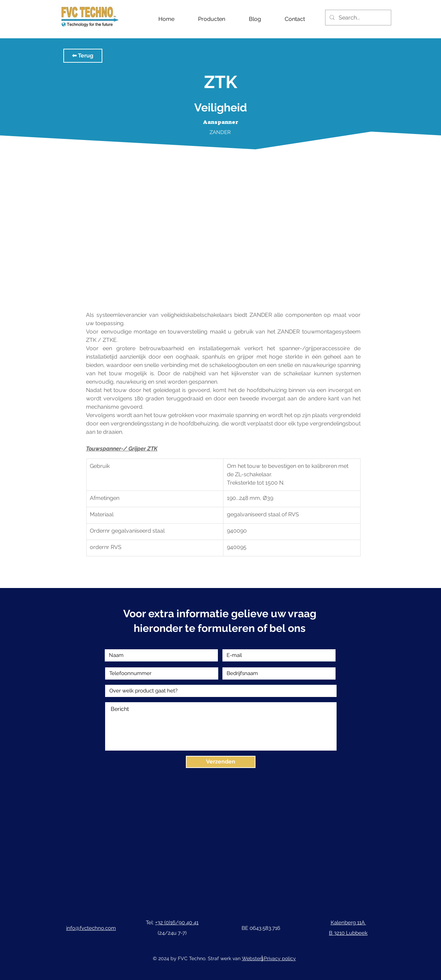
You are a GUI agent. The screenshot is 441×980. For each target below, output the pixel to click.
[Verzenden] (221, 762)
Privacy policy (280, 958)
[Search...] (357, 18)
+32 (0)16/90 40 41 (177, 923)
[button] (83, 56)
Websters (253, 958)
